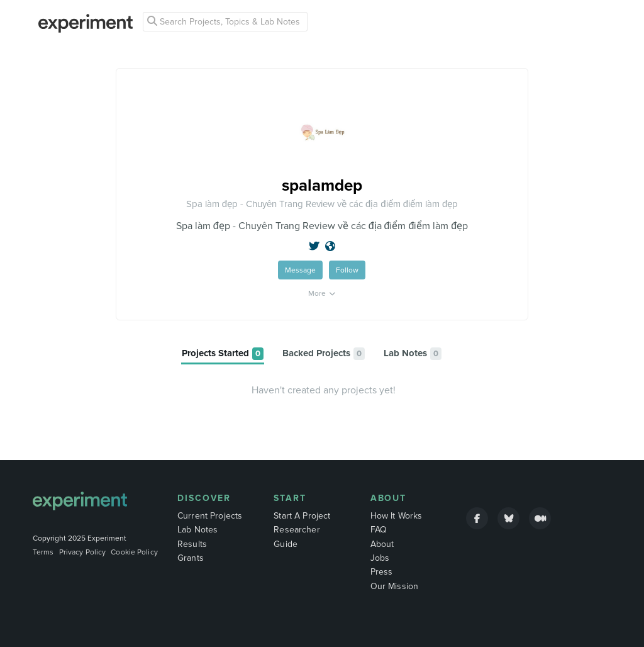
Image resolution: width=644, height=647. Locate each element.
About (389, 498)
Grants (191, 558)
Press (382, 572)
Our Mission (395, 586)
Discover (204, 498)
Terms (43, 552)
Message (300, 270)
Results (192, 544)
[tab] (223, 354)
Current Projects (210, 516)
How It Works (397, 516)
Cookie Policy (134, 552)
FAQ (379, 530)
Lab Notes (197, 530)
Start (290, 498)
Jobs (380, 558)
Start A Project (302, 516)
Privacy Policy (83, 552)
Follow (347, 270)
